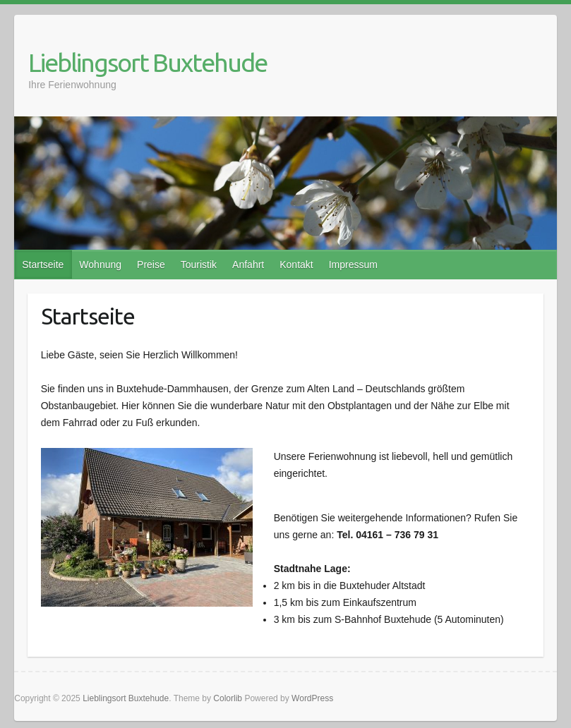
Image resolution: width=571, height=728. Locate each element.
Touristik (199, 265)
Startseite (43, 265)
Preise (151, 265)
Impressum (353, 265)
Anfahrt (248, 265)
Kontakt (296, 265)
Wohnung (100, 265)
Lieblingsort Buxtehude (148, 62)
